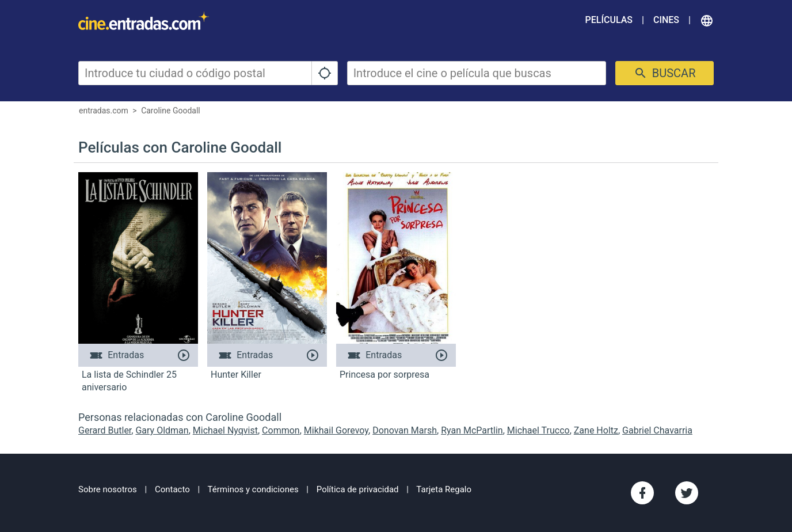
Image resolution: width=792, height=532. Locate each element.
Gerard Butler (105, 430)
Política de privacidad (358, 489)
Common (281, 430)
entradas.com (104, 111)
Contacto (172, 489)
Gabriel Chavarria (657, 430)
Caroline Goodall (171, 111)
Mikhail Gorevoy (336, 430)
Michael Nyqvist (225, 430)
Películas (609, 20)
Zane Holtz (596, 430)
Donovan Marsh (405, 430)
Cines (666, 20)
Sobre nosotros (108, 489)
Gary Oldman (162, 430)
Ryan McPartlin (472, 430)
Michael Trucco (538, 430)
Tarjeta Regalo (444, 489)
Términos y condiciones (253, 489)
